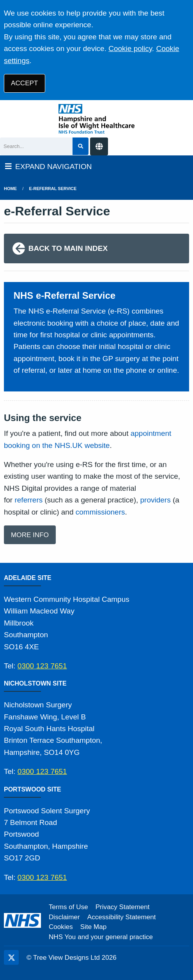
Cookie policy (130, 48)
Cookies (61, 927)
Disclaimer (64, 917)
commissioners (100, 512)
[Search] (36, 146)
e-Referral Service (53, 189)
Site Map (93, 927)
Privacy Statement (123, 907)
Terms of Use (68, 907)
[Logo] (96, 119)
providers (156, 500)
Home (10, 189)
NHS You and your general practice (101, 937)
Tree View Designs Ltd (66, 958)
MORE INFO (30, 535)
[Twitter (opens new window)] (11, 957)
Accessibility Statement (122, 917)
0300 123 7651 (42, 666)
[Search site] (81, 146)
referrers (28, 500)
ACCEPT (24, 83)
